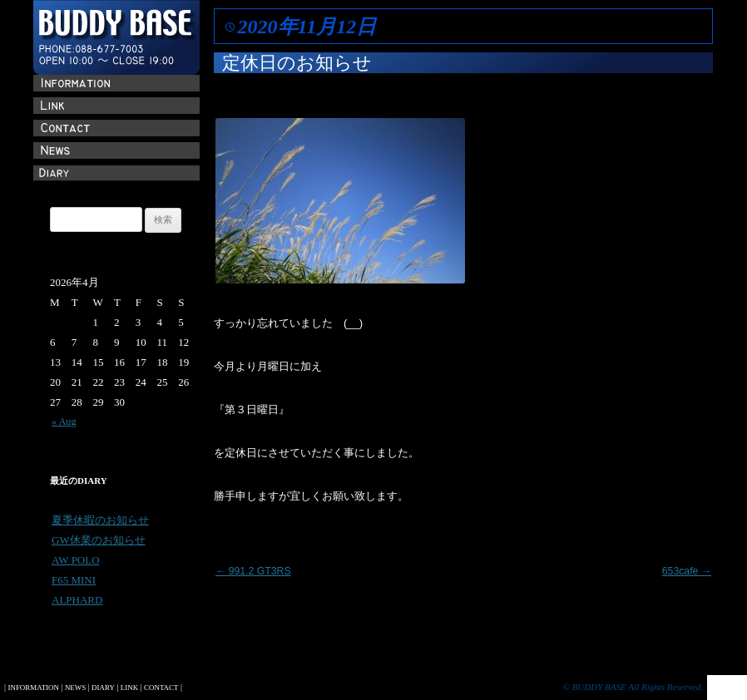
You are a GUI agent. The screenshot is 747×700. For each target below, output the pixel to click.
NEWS (75, 688)
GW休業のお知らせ (99, 540)
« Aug (64, 421)
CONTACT (161, 688)
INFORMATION (33, 688)
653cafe (687, 571)
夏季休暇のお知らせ (100, 520)
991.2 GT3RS (253, 571)
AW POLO (76, 560)
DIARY (103, 688)
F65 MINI (74, 580)
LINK (129, 688)
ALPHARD (77, 600)
